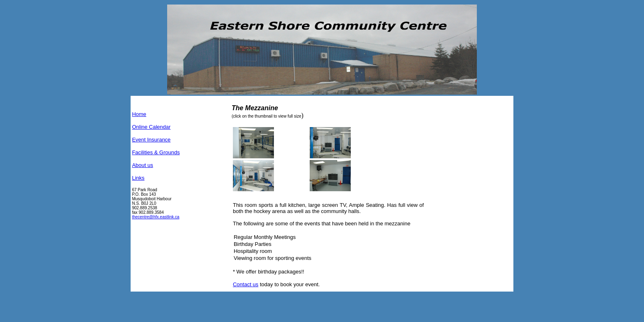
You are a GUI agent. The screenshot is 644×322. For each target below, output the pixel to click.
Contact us (246, 284)
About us (142, 165)
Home (139, 114)
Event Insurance (151, 140)
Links (138, 178)
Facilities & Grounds (156, 152)
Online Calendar (151, 127)
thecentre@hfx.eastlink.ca (155, 217)
